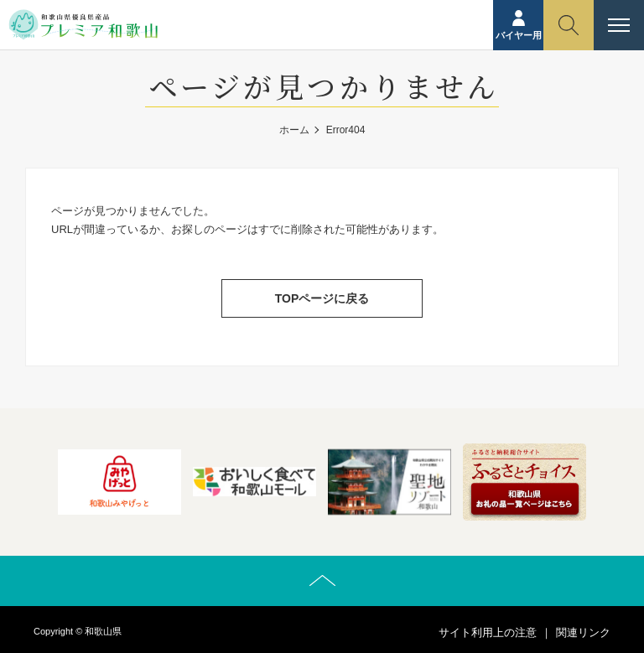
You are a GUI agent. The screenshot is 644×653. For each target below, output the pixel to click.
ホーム (294, 130)
